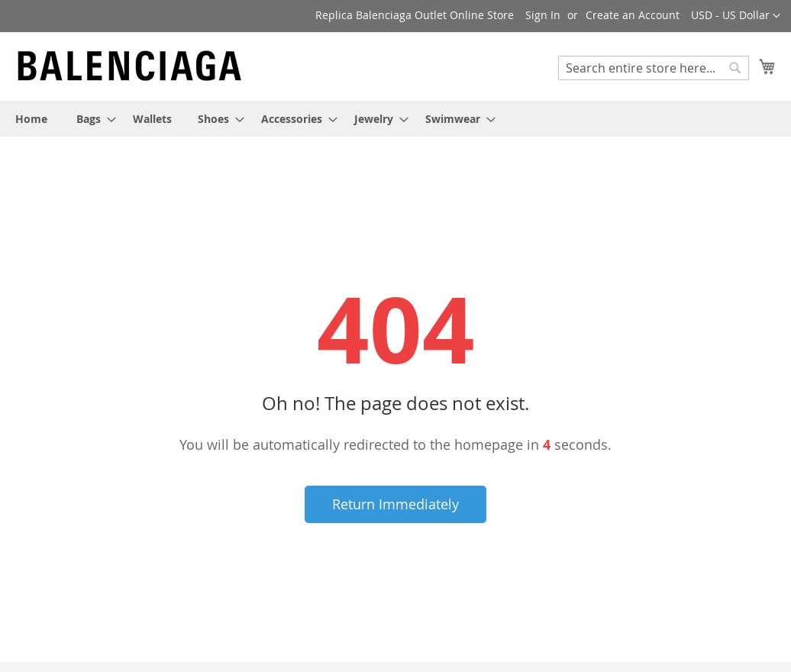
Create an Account (633, 15)
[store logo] (130, 66)
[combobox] (654, 68)
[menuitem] (31, 119)
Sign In (543, 15)
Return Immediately (395, 504)
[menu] (395, 119)
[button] (736, 16)
